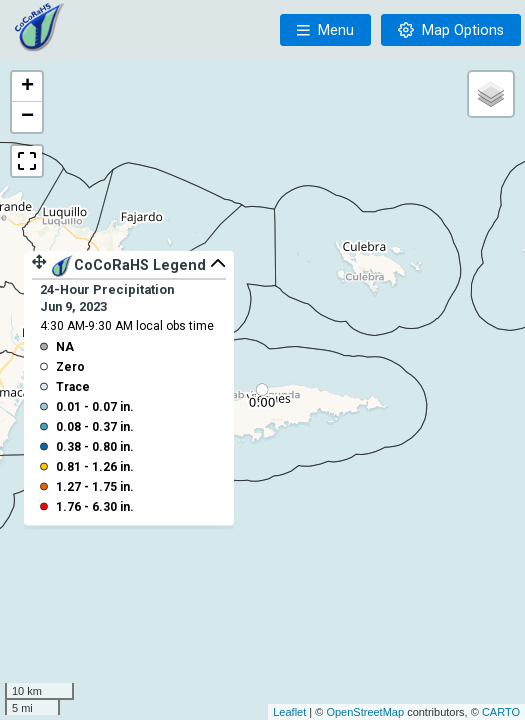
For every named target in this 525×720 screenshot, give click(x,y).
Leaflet (289, 712)
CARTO (501, 712)
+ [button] (27, 87)
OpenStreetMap (365, 712)
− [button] (27, 117)
